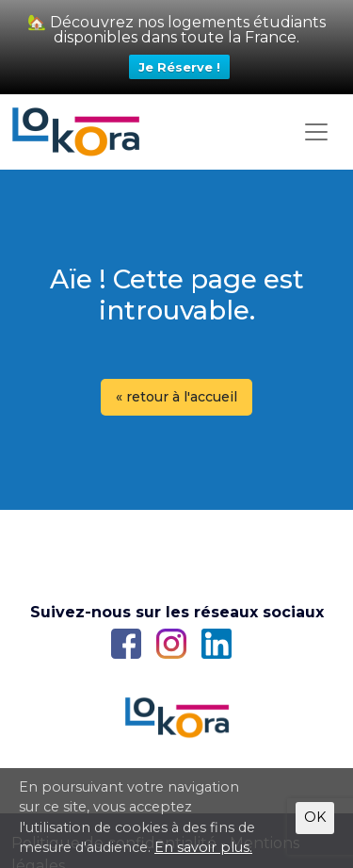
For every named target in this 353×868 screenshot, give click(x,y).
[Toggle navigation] (316, 132)
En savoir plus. (203, 847)
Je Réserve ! (179, 67)
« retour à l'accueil (176, 397)
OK (315, 817)
